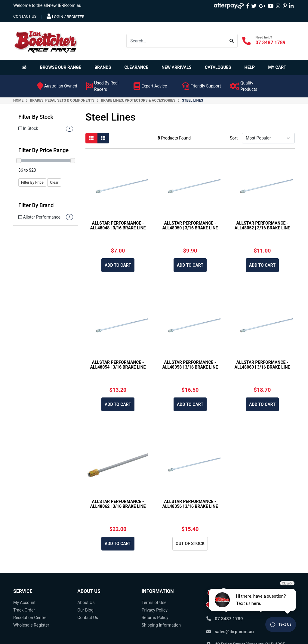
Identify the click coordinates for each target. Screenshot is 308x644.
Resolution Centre (30, 618)
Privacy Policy (155, 610)
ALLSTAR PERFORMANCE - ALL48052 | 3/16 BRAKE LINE (262, 226)
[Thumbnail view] (91, 138)
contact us (25, 16)
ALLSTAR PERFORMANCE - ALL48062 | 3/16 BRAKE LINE (118, 504)
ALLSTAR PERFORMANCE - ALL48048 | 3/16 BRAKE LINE (118, 226)
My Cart (277, 67)
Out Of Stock (190, 544)
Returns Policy (155, 618)
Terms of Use (154, 603)
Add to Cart (118, 265)
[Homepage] (25, 67)
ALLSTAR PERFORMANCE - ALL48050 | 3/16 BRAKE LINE (190, 226)
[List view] (103, 138)
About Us (86, 603)
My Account (24, 603)
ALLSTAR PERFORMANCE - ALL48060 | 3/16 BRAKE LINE (262, 365)
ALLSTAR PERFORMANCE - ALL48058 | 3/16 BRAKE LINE (190, 365)
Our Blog (85, 610)
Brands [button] (103, 67)
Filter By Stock (36, 117)
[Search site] (232, 41)
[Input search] (176, 41)
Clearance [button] (136, 67)
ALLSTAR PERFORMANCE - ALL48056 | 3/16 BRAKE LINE (190, 504)
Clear (54, 182)
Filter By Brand (36, 205)
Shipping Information (161, 625)
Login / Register (66, 16)
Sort (234, 138)
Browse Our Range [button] (61, 67)
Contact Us (88, 618)
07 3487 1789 (270, 43)
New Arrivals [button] (176, 67)
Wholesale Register (31, 625)
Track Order (24, 610)
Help (250, 67)
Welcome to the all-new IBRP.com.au (47, 5)
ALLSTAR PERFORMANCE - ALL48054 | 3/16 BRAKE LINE (118, 365)
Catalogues (218, 67)
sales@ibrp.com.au (234, 632)
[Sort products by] (268, 138)
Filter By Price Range (43, 150)
